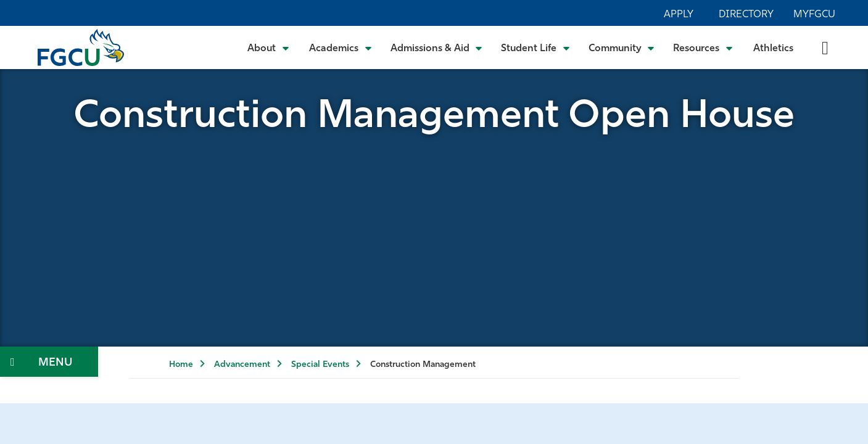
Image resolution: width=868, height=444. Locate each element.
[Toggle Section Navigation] (49, 362)
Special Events (320, 365)
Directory (746, 15)
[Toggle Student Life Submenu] (535, 47)
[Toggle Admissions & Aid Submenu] (437, 47)
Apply (679, 15)
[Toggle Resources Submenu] (703, 47)
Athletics (773, 49)
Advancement (242, 365)
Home (181, 365)
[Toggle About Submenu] (269, 47)
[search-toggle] (825, 47)
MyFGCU (814, 15)
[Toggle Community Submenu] (622, 47)
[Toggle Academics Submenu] (341, 47)
